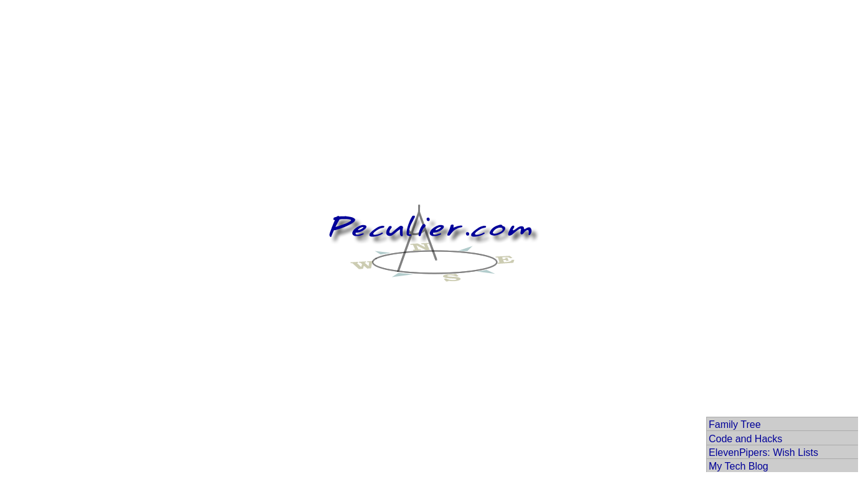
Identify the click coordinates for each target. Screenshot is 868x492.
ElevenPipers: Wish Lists (763, 453)
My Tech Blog (739, 466)
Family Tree (735, 425)
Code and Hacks (745, 439)
